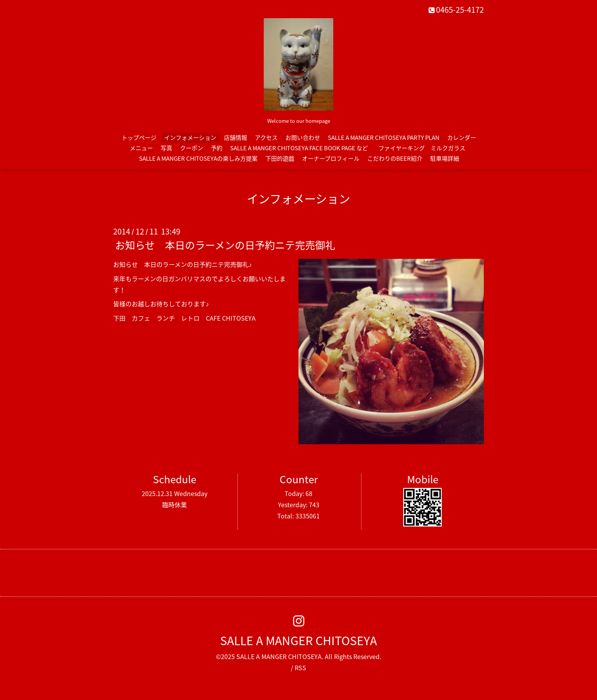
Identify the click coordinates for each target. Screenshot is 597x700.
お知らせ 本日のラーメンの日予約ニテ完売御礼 (225, 245)
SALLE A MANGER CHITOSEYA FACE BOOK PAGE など (299, 148)
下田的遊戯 (280, 158)
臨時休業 (175, 505)
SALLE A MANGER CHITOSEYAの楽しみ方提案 (198, 158)
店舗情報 (236, 138)
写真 (166, 148)
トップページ (139, 138)
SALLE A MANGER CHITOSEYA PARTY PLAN (384, 138)
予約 (217, 148)
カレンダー (462, 138)
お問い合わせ (303, 138)
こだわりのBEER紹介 (395, 158)
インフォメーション (190, 138)
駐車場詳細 (445, 158)
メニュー (141, 148)
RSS (300, 668)
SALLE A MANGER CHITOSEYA (298, 640)
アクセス (266, 138)
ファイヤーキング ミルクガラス (425, 148)
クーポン (192, 148)
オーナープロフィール (331, 158)
